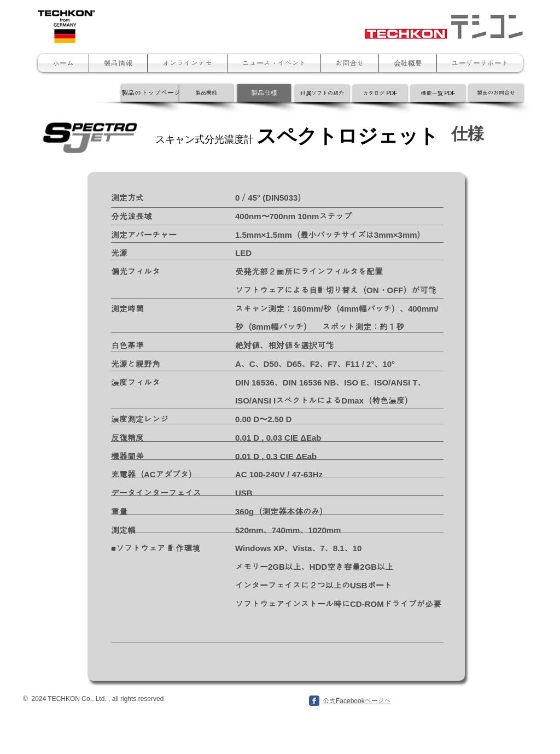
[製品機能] (206, 93)
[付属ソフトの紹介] (322, 93)
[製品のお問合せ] (496, 93)
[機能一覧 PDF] (438, 93)
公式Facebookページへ (357, 701)
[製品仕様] (264, 93)
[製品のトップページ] (151, 93)
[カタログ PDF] (380, 93)
